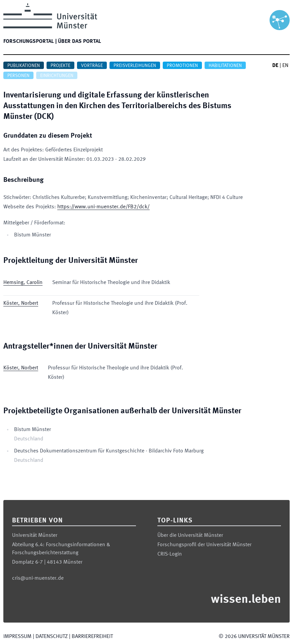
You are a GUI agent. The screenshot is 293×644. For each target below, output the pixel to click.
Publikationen (24, 66)
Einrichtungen (57, 76)
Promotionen (182, 66)
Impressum (17, 637)
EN (285, 66)
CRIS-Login (170, 554)
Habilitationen (225, 66)
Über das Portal (80, 42)
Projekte (60, 66)
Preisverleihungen (135, 66)
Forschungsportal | (30, 42)
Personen (18, 76)
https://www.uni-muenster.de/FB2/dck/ (103, 207)
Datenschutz (52, 637)
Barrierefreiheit (92, 637)
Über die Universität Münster (190, 535)
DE (275, 66)
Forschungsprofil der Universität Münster (204, 545)
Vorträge (92, 66)
